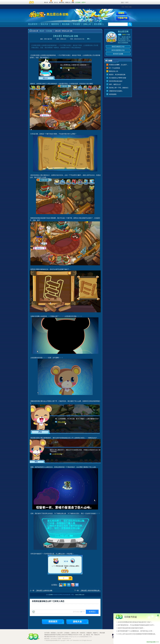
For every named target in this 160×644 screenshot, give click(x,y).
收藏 (130, 7)
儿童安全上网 (75, 633)
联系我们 (53, 633)
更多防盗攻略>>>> (153, 642)
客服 (126, 7)
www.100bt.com (80, 595)
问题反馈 (89, 633)
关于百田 (47, 633)
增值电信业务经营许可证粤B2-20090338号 (56, 635)
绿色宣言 (82, 633)
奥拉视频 (66, 24)
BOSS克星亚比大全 (118, 50)
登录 (122, 2)
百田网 (39, 2)
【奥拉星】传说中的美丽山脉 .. (90, 590)
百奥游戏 (31, 2)
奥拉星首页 (33, 24)
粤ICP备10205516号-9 (50, 637)
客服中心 (96, 633)
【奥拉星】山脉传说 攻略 (44, 590)
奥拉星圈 (98, 24)
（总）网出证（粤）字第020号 (91, 635)
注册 (126, 2)
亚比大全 (44, 24)
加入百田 (60, 633)
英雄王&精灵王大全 (118, 47)
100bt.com (63, 39)
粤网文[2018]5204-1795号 (75, 635)
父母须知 (67, 633)
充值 (123, 7)
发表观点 (92, 612)
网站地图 (102, 633)
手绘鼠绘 (76, 24)
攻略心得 (87, 24)
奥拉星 (42, 31)
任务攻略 (49, 31)
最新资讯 (55, 24)
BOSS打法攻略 (118, 54)
